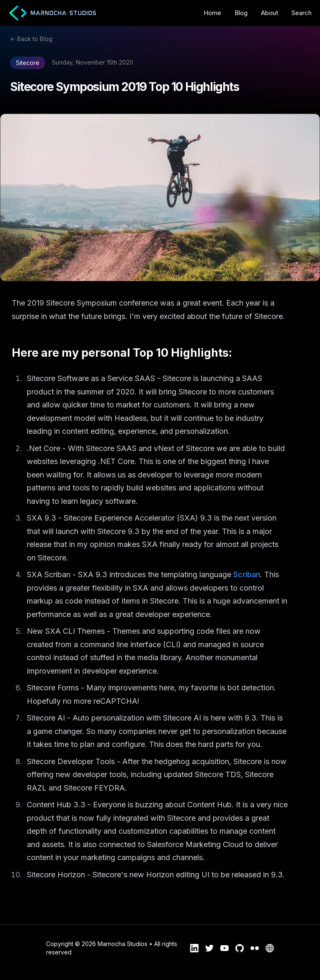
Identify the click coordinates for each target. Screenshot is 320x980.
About (270, 13)
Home (212, 13)
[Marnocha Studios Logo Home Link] (49, 13)
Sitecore (28, 63)
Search (302, 13)
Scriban (247, 574)
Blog (241, 13)
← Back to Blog (31, 39)
